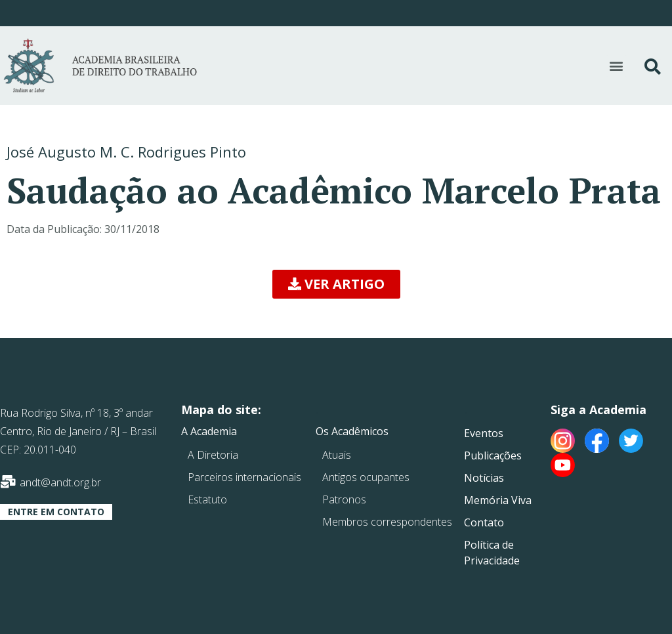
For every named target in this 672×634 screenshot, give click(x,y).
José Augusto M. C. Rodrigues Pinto (126, 152)
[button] (617, 66)
